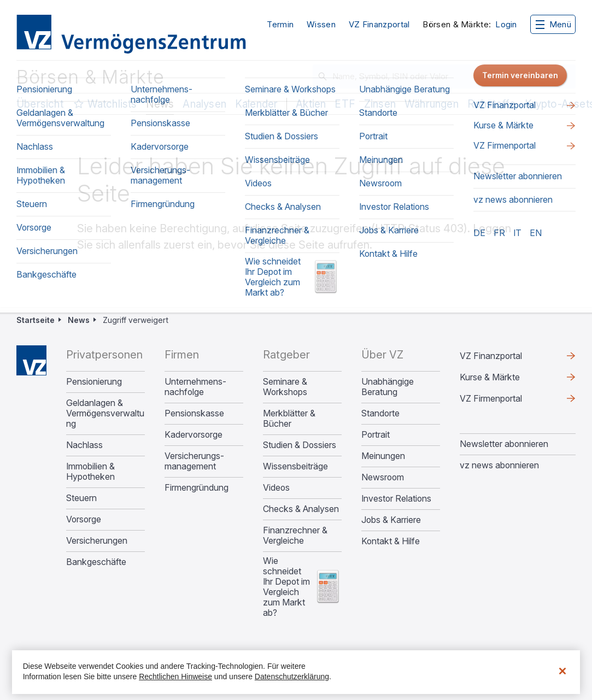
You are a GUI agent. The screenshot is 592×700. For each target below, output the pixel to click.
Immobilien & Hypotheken (90, 472)
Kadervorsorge (194, 435)
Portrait (376, 435)
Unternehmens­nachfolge (195, 387)
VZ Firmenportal (491, 398)
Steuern (81, 498)
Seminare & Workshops (285, 387)
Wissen (321, 24)
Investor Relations (396, 499)
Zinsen (380, 104)
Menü (553, 24)
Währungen (432, 104)
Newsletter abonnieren (504, 444)
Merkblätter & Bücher (289, 419)
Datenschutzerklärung (292, 677)
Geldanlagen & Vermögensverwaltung (105, 413)
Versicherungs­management (194, 461)
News (160, 104)
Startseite (36, 320)
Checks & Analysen (301, 509)
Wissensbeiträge (295, 466)
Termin (280, 24)
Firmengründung (197, 488)
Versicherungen (97, 541)
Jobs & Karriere (391, 520)
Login (506, 25)
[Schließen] (562, 671)
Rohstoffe (492, 104)
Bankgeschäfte (96, 562)
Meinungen (383, 456)
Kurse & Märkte (490, 377)
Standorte (380, 413)
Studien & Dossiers (300, 445)
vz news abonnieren (499, 465)
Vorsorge (84, 519)
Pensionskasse (194, 413)
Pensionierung (94, 382)
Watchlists (112, 104)
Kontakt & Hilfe (391, 541)
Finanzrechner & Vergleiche (295, 536)
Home (31, 360)
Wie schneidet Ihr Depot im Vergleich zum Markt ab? (286, 587)
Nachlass (84, 445)
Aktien (311, 104)
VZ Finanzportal (379, 24)
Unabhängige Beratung (388, 387)
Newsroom (383, 477)
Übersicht (40, 104)
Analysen (204, 104)
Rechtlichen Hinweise (175, 677)
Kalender (257, 104)
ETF (345, 104)
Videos (276, 488)
